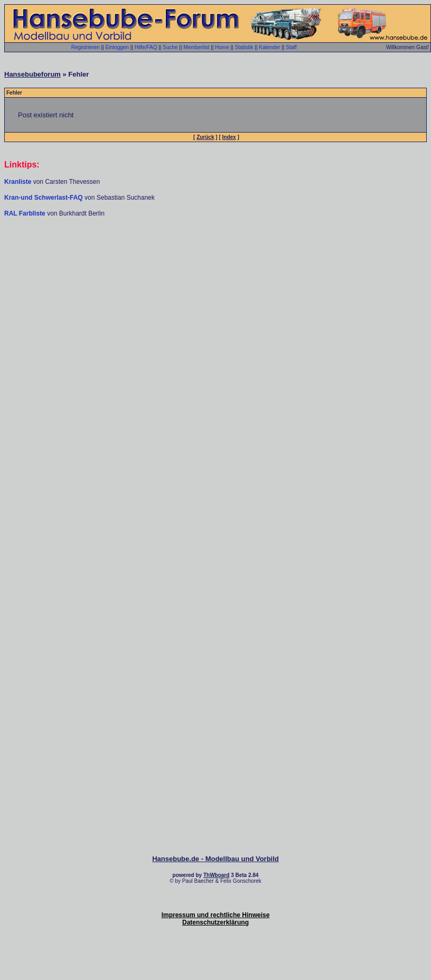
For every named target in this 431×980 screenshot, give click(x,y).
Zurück (205, 137)
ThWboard (216, 875)
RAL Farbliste (26, 213)
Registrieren (86, 47)
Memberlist (196, 47)
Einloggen (117, 47)
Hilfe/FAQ (146, 47)
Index (229, 137)
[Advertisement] (214, 325)
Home (222, 47)
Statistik (244, 47)
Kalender (269, 47)
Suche (170, 47)
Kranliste (18, 182)
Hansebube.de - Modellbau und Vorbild (215, 859)
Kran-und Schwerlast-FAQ (44, 198)
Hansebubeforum (32, 74)
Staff (291, 47)
